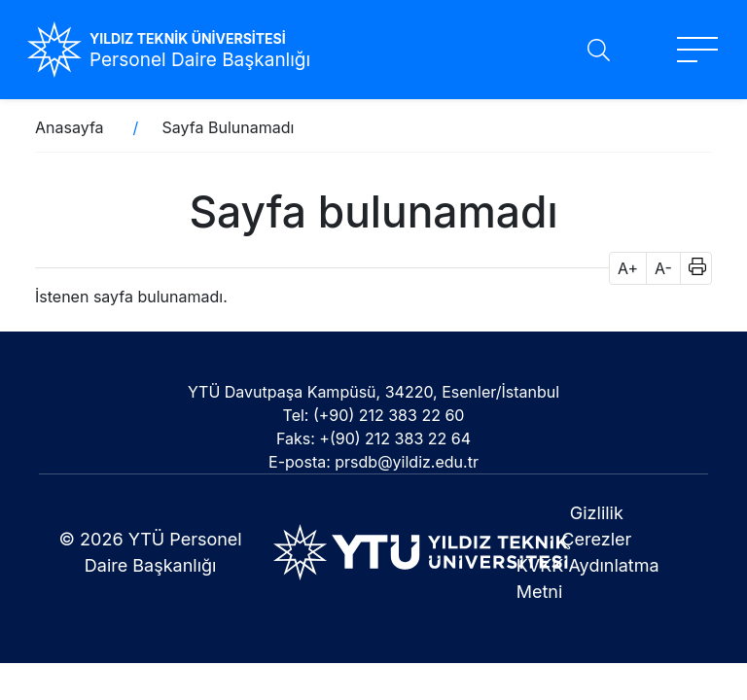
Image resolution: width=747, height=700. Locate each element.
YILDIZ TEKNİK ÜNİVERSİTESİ (188, 38)
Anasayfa (70, 127)
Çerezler (596, 539)
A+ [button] (628, 268)
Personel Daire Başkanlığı (200, 60)
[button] (691, 268)
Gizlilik (597, 513)
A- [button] (663, 268)
